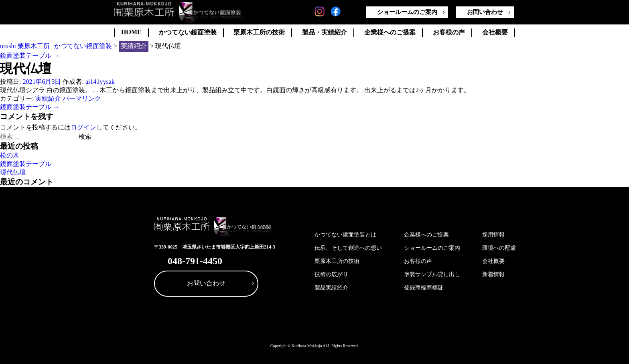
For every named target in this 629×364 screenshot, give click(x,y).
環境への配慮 (499, 248)
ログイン (83, 127)
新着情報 (493, 274)
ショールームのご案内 (407, 12)
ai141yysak (100, 82)
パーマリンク (82, 98)
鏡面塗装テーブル (30, 56)
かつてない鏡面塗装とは (345, 235)
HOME (131, 32)
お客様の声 (449, 32)
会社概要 (495, 32)
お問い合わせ (485, 12)
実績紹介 (48, 98)
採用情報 (493, 235)
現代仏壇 (13, 172)
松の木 (10, 155)
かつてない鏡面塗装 (188, 32)
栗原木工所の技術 (259, 32)
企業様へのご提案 (390, 32)
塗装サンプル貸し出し (432, 274)
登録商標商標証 (424, 288)
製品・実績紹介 (325, 32)
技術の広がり (331, 274)
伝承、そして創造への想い (348, 248)
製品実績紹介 (331, 288)
